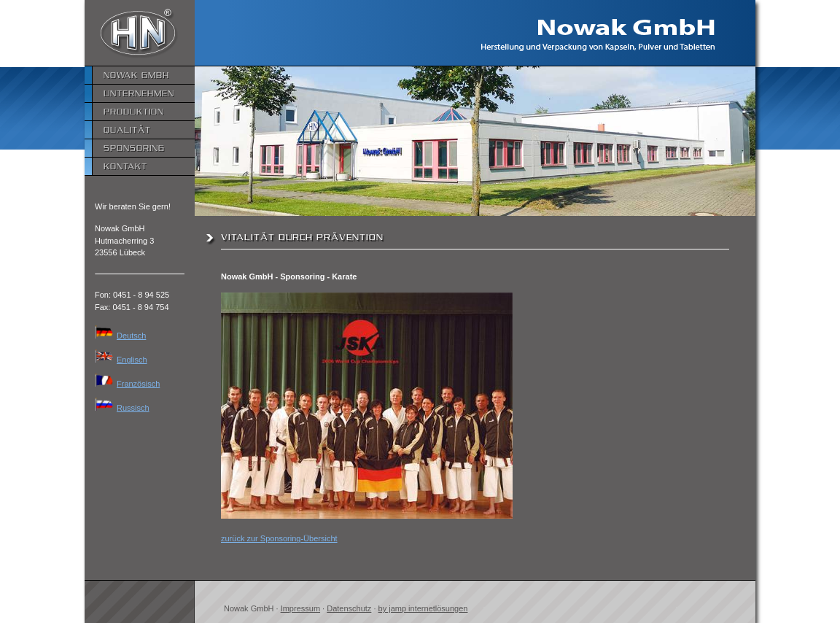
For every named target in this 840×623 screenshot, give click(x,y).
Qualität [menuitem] (127, 129)
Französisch (127, 384)
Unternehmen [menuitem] (139, 93)
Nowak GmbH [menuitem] (136, 75)
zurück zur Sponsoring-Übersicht (279, 538)
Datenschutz (349, 608)
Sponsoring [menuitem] (134, 148)
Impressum (300, 608)
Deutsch (120, 336)
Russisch (122, 408)
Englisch (121, 360)
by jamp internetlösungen (423, 608)
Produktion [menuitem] (134, 111)
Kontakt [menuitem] (125, 166)
